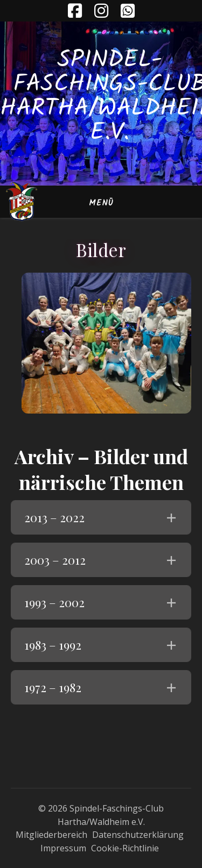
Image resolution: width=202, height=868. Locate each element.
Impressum (63, 848)
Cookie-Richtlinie (125, 848)
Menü (101, 203)
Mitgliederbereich (51, 835)
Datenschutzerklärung (138, 835)
